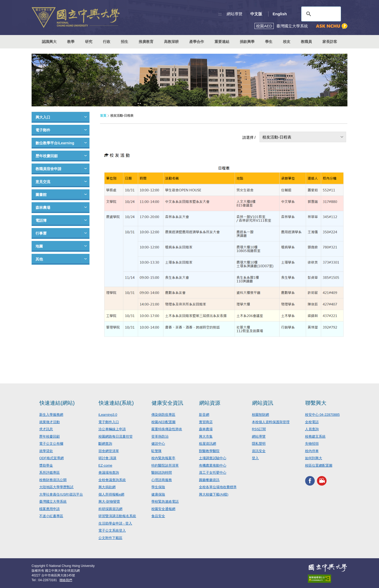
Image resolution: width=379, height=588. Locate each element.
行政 (107, 42)
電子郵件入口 (109, 422)
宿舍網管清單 (109, 451)
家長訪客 (330, 42)
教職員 (306, 42)
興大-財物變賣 (109, 501)
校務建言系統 (315, 436)
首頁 (103, 116)
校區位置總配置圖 (319, 465)
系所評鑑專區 (49, 473)
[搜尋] (320, 14)
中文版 (256, 14)
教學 (71, 42)
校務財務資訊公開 (53, 480)
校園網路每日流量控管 (116, 436)
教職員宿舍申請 (48, 169)
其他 (39, 259)
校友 (287, 42)
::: (220, 14)
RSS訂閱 (259, 429)
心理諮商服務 (162, 480)
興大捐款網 (107, 487)
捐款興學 (247, 42)
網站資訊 (263, 403)
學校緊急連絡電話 (165, 501)
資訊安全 (259, 451)
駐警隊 (156, 451)
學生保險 (158, 487)
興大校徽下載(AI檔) (214, 494)
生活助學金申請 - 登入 (115, 523)
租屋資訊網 (208, 444)
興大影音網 (322, 481)
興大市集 (206, 436)
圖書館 (41, 195)
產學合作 (197, 42)
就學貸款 (46, 451)
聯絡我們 (66, 580)
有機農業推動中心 (213, 465)
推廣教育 (146, 42)
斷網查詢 (105, 444)
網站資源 (210, 403)
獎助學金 (46, 465)
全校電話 (312, 422)
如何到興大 (314, 458)
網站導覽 (235, 14)
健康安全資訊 (167, 403)
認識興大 (49, 42)
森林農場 (43, 207)
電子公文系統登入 (112, 530)
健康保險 (158, 494)
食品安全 (158, 516)
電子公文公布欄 (51, 444)
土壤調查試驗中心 (213, 458)
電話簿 (41, 220)
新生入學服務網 (51, 415)
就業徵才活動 (49, 422)
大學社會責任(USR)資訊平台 (61, 494)
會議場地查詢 (109, 473)
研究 (89, 42)
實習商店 (206, 422)
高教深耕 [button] (171, 42)
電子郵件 (43, 130)
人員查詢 (312, 429)
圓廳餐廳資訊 (209, 480)
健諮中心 (158, 444)
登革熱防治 (160, 436)
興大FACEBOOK (310, 481)
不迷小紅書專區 (51, 516)
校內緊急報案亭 (163, 458)
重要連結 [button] (222, 42)
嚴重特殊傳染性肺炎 (167, 429)
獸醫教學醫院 (209, 451)
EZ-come (105, 465)
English (280, 14)
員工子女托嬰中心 (213, 473)
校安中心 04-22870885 (322, 415)
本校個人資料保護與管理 (271, 422)
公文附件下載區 (110, 538)
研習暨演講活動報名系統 (117, 516)
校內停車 (312, 451)
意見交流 (43, 182)
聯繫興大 (316, 403)
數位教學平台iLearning (55, 143)
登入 (255, 458)
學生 (269, 42)
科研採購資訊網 (110, 509)
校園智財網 (260, 415)
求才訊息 (46, 429)
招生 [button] (124, 42)
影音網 (204, 415)
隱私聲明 (259, 444)
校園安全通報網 (163, 509)
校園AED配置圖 (163, 422)
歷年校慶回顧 (47, 156)
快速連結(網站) (57, 403)
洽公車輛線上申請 (112, 429)
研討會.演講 (108, 458)
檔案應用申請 (49, 509)
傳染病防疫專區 (163, 415)
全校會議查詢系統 (112, 480)
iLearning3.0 (108, 415)
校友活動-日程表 (277, 137)
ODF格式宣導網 (51, 458)
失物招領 (312, 444)
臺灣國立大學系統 (53, 501)
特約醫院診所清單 (165, 465)
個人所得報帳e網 (111, 494)
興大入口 (43, 117)
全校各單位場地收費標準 (218, 487)
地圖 (39, 246)
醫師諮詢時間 (162, 473)
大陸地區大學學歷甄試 (56, 487)
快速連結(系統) (116, 403)
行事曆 (41, 233)
